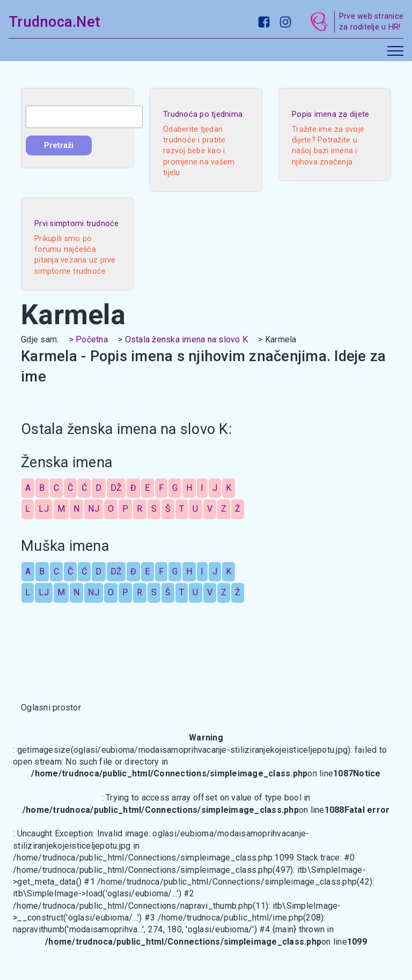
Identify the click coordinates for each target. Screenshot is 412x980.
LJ (44, 509)
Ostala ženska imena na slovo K (187, 339)
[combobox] (84, 117)
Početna (92, 339)
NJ (94, 509)
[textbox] (84, 117)
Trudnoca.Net (54, 22)
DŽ (116, 488)
